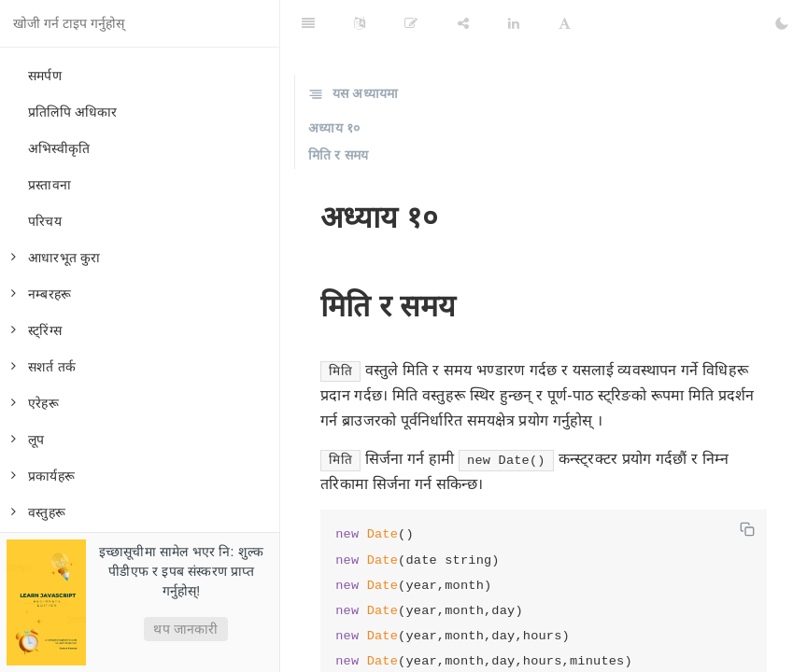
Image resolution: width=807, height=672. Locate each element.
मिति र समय (338, 155)
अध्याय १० (334, 128)
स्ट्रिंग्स (36, 330)
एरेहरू (35, 403)
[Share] (463, 23)
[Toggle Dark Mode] (782, 23)
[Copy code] (747, 529)
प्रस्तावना (50, 185)
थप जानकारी (185, 629)
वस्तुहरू (38, 512)
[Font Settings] (565, 23)
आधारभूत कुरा (56, 258)
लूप (28, 440)
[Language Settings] (360, 23)
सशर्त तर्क (43, 367)
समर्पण (45, 76)
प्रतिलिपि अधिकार (73, 112)
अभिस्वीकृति (59, 148)
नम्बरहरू (41, 294)
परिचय (45, 221)
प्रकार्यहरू (43, 476)
